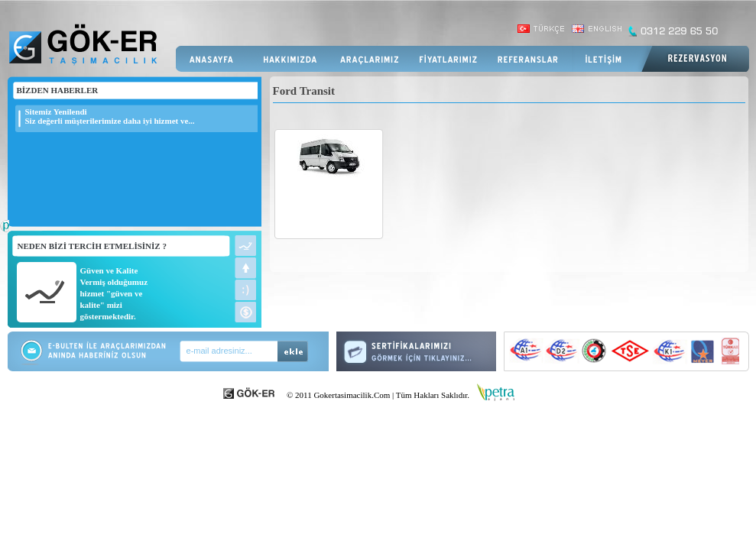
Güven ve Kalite (109, 270)
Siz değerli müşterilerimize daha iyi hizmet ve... (110, 121)
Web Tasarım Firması (5, 234)
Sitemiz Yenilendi (56, 112)
